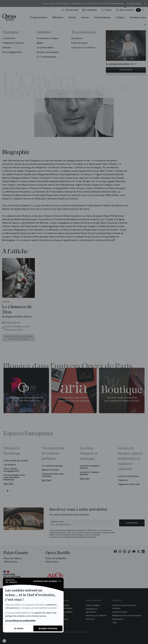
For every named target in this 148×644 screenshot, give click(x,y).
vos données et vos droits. (85, 537)
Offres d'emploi (93, 605)
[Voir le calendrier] (90, 10)
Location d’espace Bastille (90, 473)
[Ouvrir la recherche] (71, 10)
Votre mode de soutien (16, 461)
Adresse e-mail (57, 522)
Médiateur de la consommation (127, 615)
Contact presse (120, 612)
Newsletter (118, 619)
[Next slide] (142, 491)
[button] (4, 641)
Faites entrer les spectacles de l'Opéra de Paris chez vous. (26, 399)
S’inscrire (132, 523)
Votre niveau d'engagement (11, 470)
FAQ (115, 623)
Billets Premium (50, 470)
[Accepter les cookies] (48, 628)
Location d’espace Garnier (90, 467)
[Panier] (107, 10)
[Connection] (125, 10)
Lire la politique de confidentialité (20, 621)
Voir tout (8, 484)
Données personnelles (66, 607)
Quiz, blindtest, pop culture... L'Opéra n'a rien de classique (74, 399)
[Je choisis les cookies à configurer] (19, 628)
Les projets (10, 465)
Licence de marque (128, 476)
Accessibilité (67, 612)
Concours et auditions (96, 615)
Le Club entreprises (52, 466)
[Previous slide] (136, 491)
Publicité (123, 480)
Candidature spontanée (91, 610)
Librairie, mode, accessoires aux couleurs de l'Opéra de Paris (122, 399)
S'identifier (134, 4)
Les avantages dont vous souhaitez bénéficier (14, 477)
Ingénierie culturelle (129, 484)
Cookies (64, 619)
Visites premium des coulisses (53, 475)
